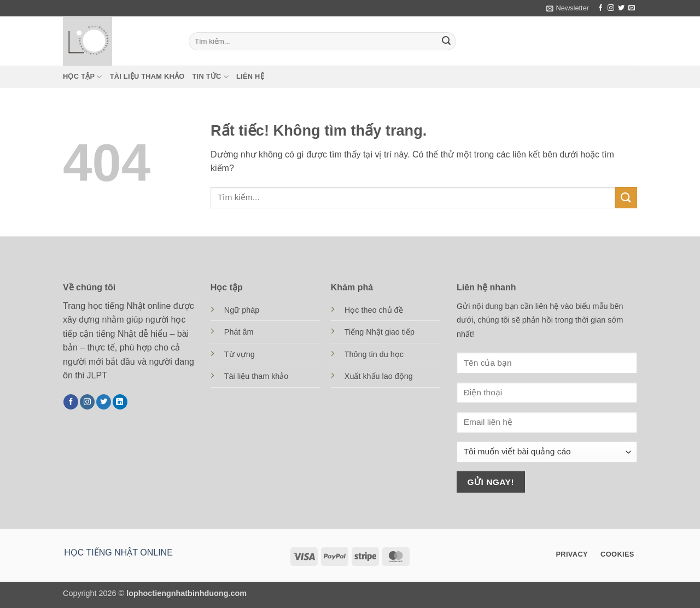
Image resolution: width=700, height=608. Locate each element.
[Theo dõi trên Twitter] (621, 8)
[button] (568, 8)
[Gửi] (446, 42)
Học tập (83, 77)
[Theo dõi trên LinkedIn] (120, 402)
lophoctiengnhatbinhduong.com (186, 593)
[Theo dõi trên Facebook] (600, 8)
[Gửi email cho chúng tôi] (632, 8)
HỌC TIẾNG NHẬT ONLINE (118, 553)
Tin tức (211, 77)
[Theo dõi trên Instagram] (611, 8)
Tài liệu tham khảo (147, 76)
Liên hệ (250, 76)
